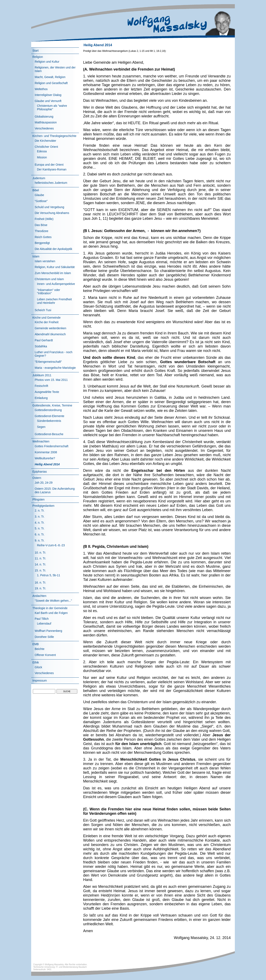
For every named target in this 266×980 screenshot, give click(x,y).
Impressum (40, 681)
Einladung (41, 398)
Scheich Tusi (43, 310)
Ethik (36, 662)
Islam (36, 256)
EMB (36, 644)
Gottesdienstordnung (48, 410)
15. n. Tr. (40, 570)
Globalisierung (44, 117)
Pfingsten (38, 499)
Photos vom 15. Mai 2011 (51, 380)
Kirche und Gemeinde (46, 318)
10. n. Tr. (40, 553)
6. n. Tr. (40, 534)
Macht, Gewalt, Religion (50, 77)
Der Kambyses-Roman (52, 169)
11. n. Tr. (40, 558)
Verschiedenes (44, 128)
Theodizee (41, 231)
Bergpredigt (42, 243)
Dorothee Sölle (44, 637)
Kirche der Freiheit (47, 322)
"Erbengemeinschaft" (48, 362)
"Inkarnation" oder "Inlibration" (49, 292)
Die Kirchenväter (46, 141)
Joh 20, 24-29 (44, 483)
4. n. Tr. (40, 523)
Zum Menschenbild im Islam (53, 273)
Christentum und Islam (49, 279)
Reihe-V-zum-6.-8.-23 (51, 545)
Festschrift (41, 386)
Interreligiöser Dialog (48, 95)
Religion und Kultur (47, 62)
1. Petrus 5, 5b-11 (49, 575)
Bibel (36, 190)
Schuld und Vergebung (49, 207)
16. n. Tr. (40, 583)
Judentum (39, 178)
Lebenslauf (44, 624)
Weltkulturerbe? (45, 458)
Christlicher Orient (46, 147)
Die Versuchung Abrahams (52, 213)
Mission (42, 157)
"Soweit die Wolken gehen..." (53, 601)
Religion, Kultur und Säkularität (55, 267)
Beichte (40, 649)
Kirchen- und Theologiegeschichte (54, 136)
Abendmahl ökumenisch (50, 334)
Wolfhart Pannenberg (48, 631)
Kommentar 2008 (46, 452)
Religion (38, 57)
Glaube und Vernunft (48, 101)
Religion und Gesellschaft (51, 83)
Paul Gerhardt (44, 340)
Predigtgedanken (43, 506)
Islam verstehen (45, 261)
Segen (41, 427)
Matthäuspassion (46, 122)
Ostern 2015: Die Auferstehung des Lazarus (55, 490)
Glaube (39, 195)
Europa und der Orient (49, 165)
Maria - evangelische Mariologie (55, 368)
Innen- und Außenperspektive (56, 284)
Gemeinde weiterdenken (50, 328)
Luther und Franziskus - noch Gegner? (54, 354)
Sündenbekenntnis (49, 421)
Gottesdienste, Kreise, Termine (52, 405)
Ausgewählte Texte (47, 392)
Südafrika (41, 346)
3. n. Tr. (40, 517)
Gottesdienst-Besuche (49, 434)
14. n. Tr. (40, 564)
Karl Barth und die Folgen (51, 613)
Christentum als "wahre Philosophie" (52, 107)
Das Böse (41, 225)
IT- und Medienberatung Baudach (71, 967)
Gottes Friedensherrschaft (52, 446)
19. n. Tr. (40, 588)
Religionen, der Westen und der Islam (55, 69)
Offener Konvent (45, 655)
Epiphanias (40, 472)
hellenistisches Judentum (51, 183)
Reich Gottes (43, 237)
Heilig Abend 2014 (47, 464)
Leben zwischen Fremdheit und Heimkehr (54, 301)
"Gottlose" (41, 201)
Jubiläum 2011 (42, 375)
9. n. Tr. (40, 540)
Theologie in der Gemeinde (50, 608)
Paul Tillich (42, 619)
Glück (38, 667)
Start (36, 51)
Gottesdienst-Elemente (49, 416)
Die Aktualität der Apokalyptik (54, 249)
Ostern (37, 478)
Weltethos (41, 89)
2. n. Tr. (40, 510)
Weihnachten (41, 441)
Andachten (39, 596)
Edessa (42, 151)
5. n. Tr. (40, 528)
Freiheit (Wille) (44, 219)
